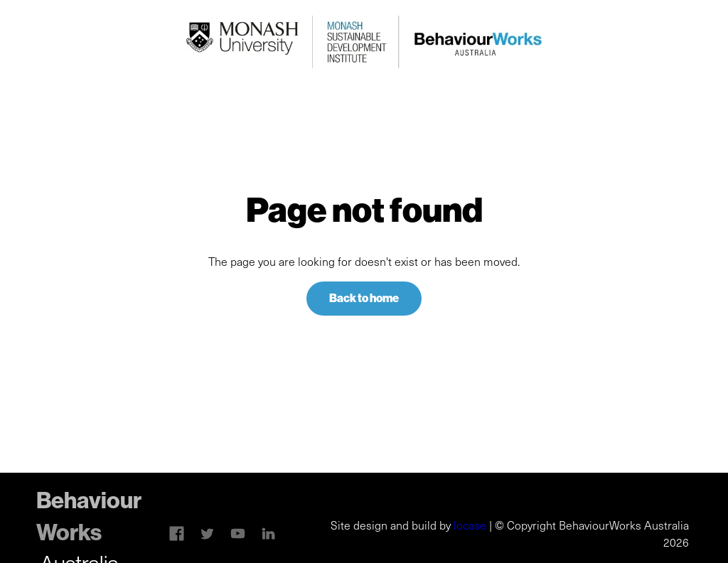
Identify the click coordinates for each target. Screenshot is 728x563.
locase (470, 525)
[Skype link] (177, 533)
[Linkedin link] (238, 533)
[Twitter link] (207, 533)
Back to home (364, 298)
